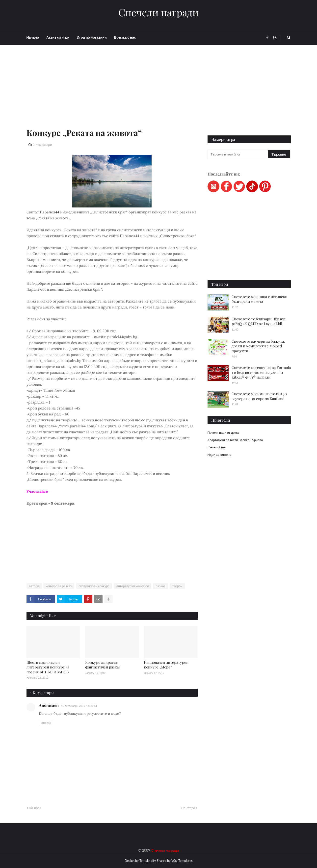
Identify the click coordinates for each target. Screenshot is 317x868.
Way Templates (182, 861)
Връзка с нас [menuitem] (125, 37)
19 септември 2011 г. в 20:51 (79, 706)
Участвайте (37, 491)
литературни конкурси (133, 586)
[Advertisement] (112, 92)
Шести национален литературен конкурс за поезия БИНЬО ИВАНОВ (48, 667)
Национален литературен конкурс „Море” (166, 665)
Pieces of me (217, 447)
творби (177, 586)
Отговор (46, 723)
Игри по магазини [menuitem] (92, 37)
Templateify (148, 861)
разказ (160, 586)
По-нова (35, 808)
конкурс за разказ (59, 586)
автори (34, 586)
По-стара (188, 808)
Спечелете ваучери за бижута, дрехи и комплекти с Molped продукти (258, 346)
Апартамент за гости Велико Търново (235, 440)
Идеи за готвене (219, 455)
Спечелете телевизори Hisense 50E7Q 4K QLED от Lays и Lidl (259, 321)
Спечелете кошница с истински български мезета (259, 299)
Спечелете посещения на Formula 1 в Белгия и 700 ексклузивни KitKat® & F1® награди (261, 372)
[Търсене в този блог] (238, 154)
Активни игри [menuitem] (58, 37)
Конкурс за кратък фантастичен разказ (103, 665)
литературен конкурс (94, 586)
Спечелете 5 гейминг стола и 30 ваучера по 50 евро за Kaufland (259, 396)
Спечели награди (158, 12)
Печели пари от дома (223, 433)
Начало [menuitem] (33, 37)
